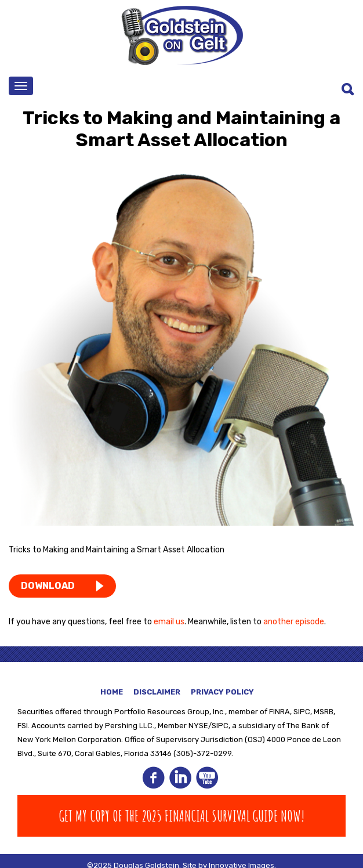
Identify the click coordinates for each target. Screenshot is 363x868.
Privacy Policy (222, 692)
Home (112, 692)
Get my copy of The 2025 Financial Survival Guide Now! (182, 816)
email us (169, 622)
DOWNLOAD (48, 586)
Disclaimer (157, 692)
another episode (294, 622)
